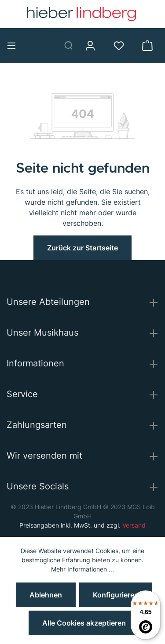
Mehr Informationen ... (82, 569)
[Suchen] (72, 45)
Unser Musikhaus (42, 333)
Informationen (35, 363)
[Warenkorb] (151, 46)
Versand (134, 525)
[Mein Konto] (93, 46)
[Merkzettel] (122, 46)
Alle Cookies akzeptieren (84, 623)
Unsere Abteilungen (48, 302)
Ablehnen (46, 595)
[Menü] (15, 46)
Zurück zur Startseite (82, 248)
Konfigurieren (116, 595)
